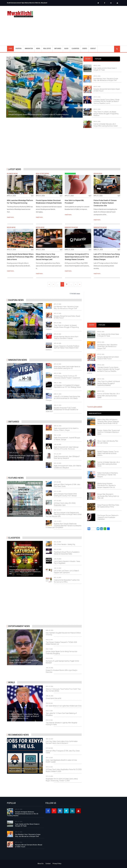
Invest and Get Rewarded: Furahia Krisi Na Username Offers (67, 581)
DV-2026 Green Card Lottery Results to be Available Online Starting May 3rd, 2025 (25, 513)
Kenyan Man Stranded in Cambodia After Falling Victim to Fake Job (108, 496)
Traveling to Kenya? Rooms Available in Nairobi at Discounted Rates (67, 553)
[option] (35, 2)
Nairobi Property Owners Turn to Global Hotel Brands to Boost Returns (108, 453)
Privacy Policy (57, 864)
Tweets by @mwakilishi (95, 407)
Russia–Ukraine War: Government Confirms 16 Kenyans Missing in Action (109, 432)
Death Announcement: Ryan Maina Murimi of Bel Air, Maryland (27, 3)
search (117, 49)
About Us (41, 864)
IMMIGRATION (29, 48)
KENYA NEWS (98, 174)
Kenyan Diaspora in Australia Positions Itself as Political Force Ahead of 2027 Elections (63, 348)
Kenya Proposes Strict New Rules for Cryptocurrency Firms (108, 506)
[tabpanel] (102, 94)
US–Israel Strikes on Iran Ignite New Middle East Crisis (64, 706)
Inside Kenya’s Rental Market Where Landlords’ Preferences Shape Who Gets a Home (20, 257)
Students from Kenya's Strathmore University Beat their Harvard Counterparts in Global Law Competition (64, 526)
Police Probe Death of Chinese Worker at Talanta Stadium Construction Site (105, 203)
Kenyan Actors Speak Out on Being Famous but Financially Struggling (61, 652)
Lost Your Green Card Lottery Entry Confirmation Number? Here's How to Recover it (62, 742)
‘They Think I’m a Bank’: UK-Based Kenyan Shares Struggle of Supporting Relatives (106, 114)
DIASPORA (18, 48)
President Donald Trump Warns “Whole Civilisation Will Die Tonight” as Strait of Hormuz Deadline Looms (106, 101)
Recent (88, 59)
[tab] (88, 59)
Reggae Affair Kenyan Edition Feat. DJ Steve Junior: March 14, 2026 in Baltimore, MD (25, 572)
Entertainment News (19, 626)
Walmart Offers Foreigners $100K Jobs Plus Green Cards (67, 485)
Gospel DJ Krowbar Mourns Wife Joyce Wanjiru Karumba (62, 671)
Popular (98, 59)
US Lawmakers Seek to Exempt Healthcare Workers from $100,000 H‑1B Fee (25, 395)
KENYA (38, 48)
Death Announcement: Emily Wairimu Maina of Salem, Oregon (66, 429)
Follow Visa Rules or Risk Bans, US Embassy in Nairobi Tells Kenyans (108, 475)
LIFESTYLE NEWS (70, 174)
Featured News (16, 478)
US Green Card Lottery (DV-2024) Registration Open (65, 504)
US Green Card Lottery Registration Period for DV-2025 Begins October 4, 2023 (64, 770)
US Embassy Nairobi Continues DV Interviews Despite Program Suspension (67, 377)
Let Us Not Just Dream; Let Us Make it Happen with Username (66, 572)
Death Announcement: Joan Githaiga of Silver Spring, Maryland (67, 457)
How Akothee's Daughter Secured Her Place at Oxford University (63, 634)
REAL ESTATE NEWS (42, 174)
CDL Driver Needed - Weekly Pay (65, 544)
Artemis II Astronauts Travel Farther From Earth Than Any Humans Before (63, 690)
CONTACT (93, 48)
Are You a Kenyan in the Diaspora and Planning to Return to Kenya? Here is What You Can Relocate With (64, 514)
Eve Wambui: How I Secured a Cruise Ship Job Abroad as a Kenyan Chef (106, 79)
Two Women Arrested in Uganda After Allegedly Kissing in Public (61, 724)
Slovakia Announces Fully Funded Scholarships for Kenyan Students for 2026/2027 (62, 410)
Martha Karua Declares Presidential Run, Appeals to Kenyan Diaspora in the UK (106, 485)
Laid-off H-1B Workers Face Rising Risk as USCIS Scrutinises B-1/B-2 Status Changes (107, 257)
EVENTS (85, 48)
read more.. (11, 217)
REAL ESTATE (47, 48)
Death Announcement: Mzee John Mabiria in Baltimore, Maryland (68, 467)
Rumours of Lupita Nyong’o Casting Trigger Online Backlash (62, 662)
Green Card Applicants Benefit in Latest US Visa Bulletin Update (61, 761)
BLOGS (66, 48)
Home (10, 48)
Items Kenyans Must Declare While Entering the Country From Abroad (65, 495)
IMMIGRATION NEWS (71, 227)
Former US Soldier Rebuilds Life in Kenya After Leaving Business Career (106, 125)
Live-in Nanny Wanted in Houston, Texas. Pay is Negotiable (67, 562)
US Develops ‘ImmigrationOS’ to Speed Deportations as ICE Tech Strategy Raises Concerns (77, 257)
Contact (48, 864)
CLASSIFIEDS (75, 48)
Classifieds (14, 538)
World (12, 682)
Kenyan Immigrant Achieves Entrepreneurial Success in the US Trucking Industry (39, 114)
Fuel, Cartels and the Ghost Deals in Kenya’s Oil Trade (105, 69)
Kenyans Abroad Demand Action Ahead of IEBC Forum (107, 90)
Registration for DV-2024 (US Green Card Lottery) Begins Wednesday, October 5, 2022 (62, 780)
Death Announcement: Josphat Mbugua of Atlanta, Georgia (67, 439)
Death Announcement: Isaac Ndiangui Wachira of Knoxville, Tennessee (66, 448)
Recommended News (19, 735)
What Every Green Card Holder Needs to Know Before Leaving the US (67, 367)
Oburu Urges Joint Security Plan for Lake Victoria (108, 442)
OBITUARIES (58, 48)
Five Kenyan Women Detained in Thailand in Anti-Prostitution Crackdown (108, 517)
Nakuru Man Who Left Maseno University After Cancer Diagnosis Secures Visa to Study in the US (108, 421)
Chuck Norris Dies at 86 (53, 698)
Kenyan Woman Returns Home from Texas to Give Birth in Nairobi (66, 338)
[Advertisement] (80, 23)
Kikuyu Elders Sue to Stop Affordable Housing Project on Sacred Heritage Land (47, 257)
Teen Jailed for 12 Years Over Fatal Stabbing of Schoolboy (61, 714)
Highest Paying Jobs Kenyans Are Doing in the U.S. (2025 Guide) (25, 770)
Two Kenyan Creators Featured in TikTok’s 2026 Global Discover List (61, 643)
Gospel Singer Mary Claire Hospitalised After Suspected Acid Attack (24, 661)
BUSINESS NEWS (12, 174)
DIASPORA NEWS (16, 300)
